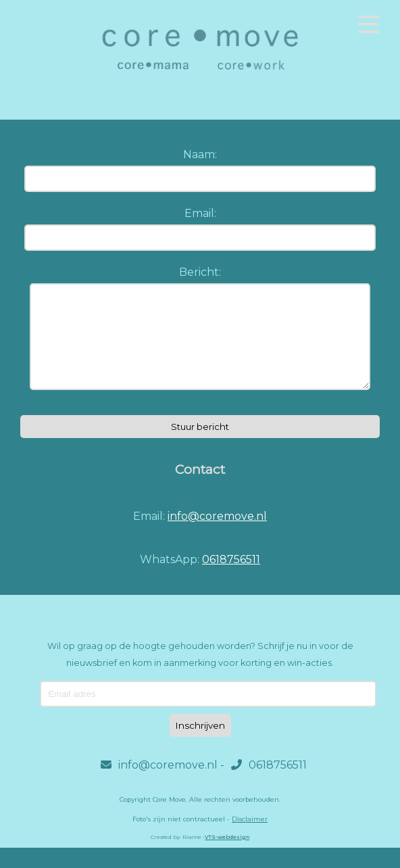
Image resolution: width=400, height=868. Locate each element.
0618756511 (231, 580)
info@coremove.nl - (162, 785)
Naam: (200, 154)
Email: (200, 213)
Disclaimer (250, 839)
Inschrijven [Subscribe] (200, 746)
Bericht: (200, 272)
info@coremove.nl (217, 536)
